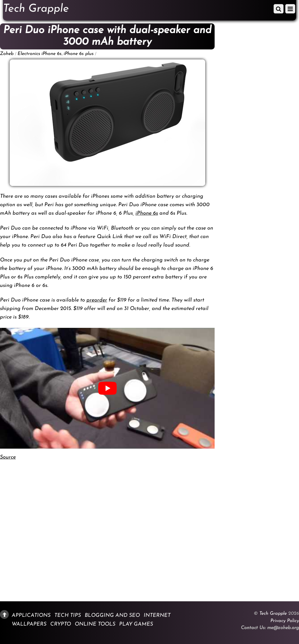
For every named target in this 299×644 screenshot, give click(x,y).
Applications (31, 615)
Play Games (136, 624)
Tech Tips (68, 615)
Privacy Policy (285, 621)
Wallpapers (29, 624)
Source (8, 457)
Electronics (29, 54)
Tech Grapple (273, 614)
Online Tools (95, 624)
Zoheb (7, 54)
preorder (97, 300)
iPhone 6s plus (79, 54)
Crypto (61, 624)
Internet (157, 615)
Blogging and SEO (112, 615)
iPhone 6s (52, 54)
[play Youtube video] (107, 388)
